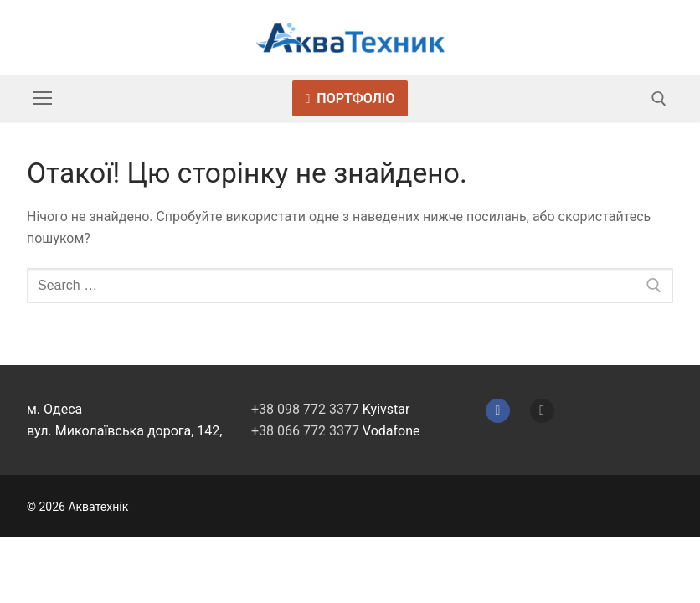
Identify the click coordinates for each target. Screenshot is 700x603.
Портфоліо (350, 98)
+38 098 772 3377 (305, 409)
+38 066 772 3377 (305, 431)
